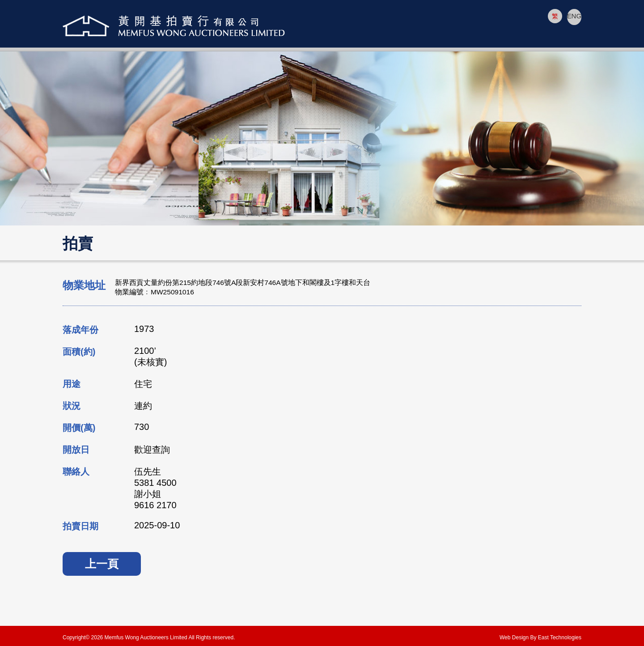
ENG (574, 16)
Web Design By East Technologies (540, 637)
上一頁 (102, 564)
